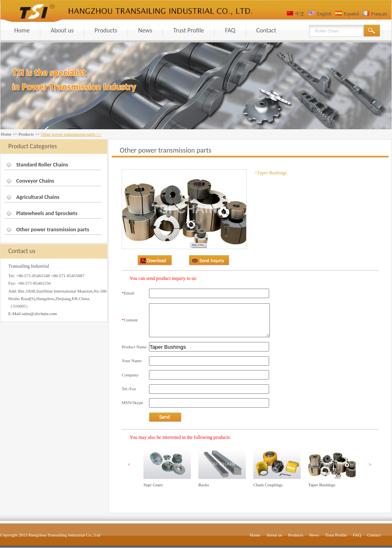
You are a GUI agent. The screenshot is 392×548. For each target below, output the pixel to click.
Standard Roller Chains (42, 165)
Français (379, 14)
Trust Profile (188, 30)
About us (62, 30)
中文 (300, 14)
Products (106, 30)
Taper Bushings (322, 485)
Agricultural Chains (38, 197)
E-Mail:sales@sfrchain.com (33, 314)
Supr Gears (153, 485)
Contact (266, 30)
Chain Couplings (268, 485)
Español (351, 14)
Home (22, 30)
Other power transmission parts (53, 230)
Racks (204, 485)
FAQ (230, 30)
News (145, 30)
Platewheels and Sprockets (47, 213)
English (324, 14)
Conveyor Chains (35, 181)
